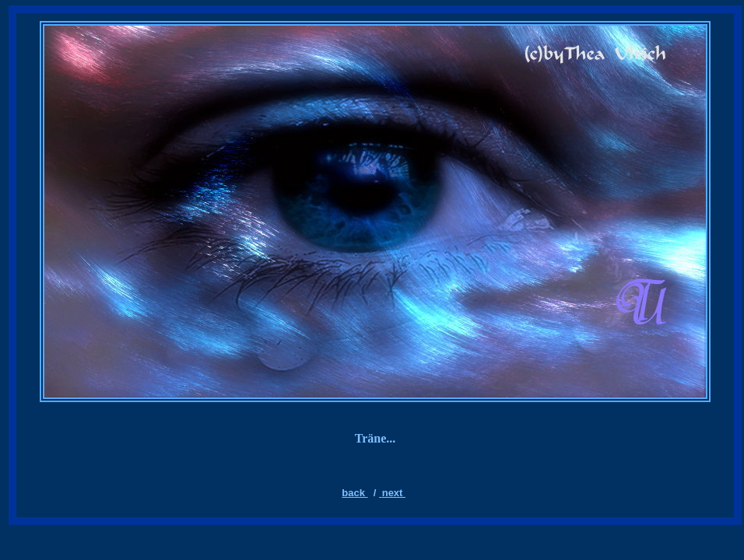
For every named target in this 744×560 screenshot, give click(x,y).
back (354, 493)
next (394, 493)
